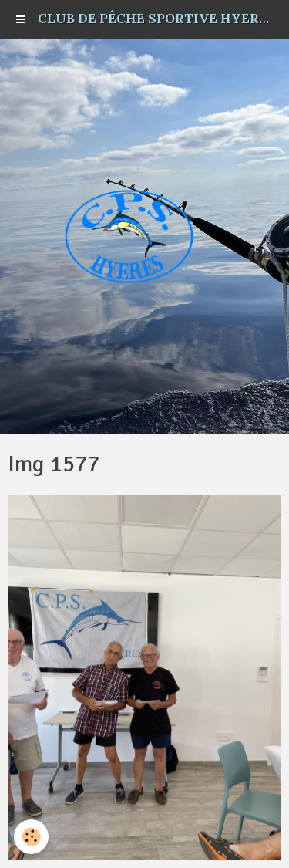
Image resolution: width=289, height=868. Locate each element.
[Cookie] (31, 837)
